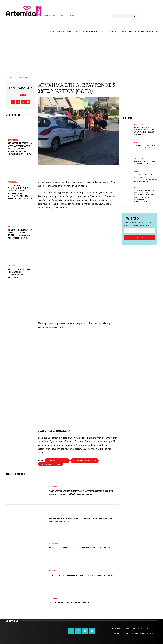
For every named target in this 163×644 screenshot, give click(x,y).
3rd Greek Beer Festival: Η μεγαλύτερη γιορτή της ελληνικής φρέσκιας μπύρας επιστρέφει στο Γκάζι (20, 149)
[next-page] (127, 208)
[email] (140, 231)
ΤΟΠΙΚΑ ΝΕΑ (23, 77)
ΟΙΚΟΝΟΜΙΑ (139, 124)
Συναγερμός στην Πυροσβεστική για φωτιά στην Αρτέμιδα (80, 575)
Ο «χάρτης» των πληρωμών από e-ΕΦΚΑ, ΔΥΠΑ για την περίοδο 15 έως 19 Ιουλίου (145, 131)
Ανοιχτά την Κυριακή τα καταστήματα (145, 146)
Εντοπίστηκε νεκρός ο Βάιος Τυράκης (76, 602)
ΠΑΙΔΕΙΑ (11, 227)
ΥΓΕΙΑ (137, 172)
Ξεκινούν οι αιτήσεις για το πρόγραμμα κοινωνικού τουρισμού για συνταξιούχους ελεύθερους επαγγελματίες (145, 196)
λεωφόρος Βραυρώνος (85, 461)
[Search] (134, 16)
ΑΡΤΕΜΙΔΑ (53, 569)
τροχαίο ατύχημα (50, 464)
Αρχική (9, 77)
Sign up (140, 238)
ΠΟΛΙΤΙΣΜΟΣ (13, 140)
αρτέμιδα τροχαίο (57, 461)
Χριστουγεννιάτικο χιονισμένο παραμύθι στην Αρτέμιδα (19, 273)
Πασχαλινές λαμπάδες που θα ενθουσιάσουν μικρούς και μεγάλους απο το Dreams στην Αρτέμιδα (20, 192)
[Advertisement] (81, 54)
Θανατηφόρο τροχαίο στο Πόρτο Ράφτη (145, 162)
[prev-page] (123, 208)
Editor (23, 95)
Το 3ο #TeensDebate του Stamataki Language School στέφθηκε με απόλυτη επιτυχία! (20, 234)
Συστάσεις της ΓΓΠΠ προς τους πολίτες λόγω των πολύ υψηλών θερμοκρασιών (145, 178)
